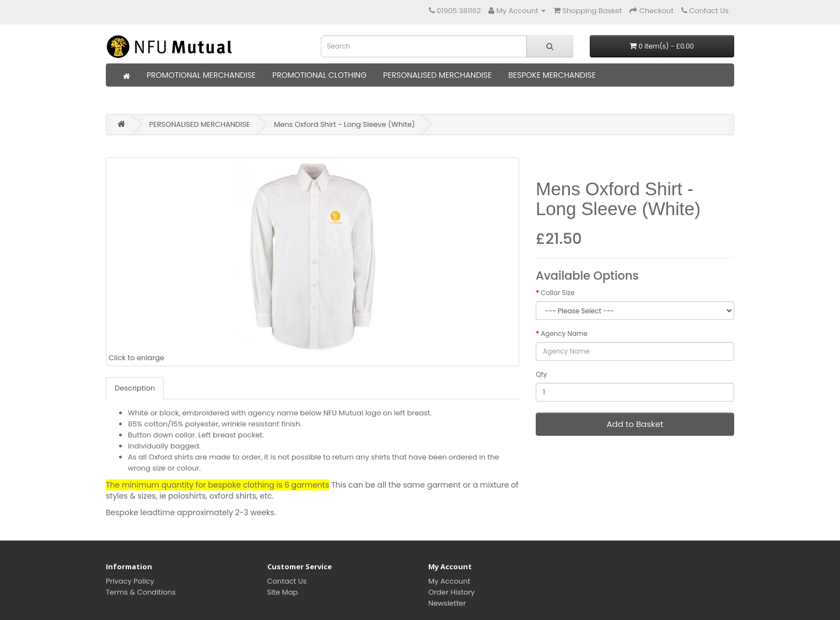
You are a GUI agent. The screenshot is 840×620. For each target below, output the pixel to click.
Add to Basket (635, 424)
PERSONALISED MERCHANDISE (437, 75)
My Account (449, 581)
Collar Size (558, 293)
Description (135, 388)
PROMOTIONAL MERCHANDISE (201, 75)
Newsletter (447, 603)
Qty (542, 374)
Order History (451, 592)
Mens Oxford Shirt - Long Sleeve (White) (344, 124)
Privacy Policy (130, 581)
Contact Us (287, 581)
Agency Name (564, 333)
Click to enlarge (259, 261)
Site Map (283, 592)
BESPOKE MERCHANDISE (552, 75)
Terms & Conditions (141, 592)
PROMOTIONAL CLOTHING (319, 75)
